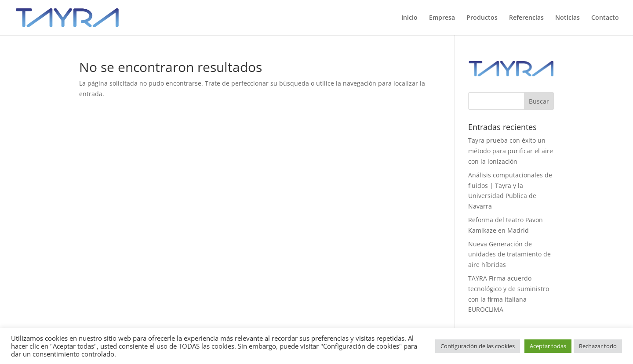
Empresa (442, 18)
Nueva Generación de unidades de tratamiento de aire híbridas (509, 254)
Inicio (409, 18)
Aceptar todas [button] (548, 346)
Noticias (568, 18)
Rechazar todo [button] (598, 346)
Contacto (605, 18)
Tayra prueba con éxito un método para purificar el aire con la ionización (511, 151)
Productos (482, 18)
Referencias (526, 18)
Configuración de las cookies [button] (478, 346)
